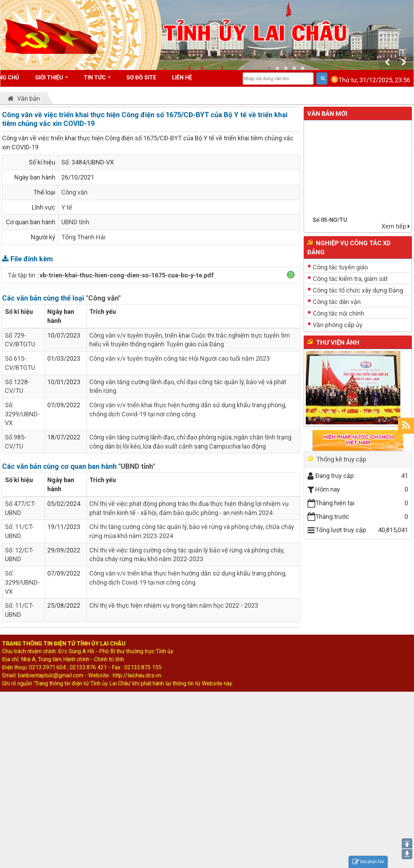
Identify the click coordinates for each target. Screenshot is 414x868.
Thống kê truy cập (341, 459)
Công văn (74, 192)
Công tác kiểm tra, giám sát (350, 279)
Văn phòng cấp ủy (338, 325)
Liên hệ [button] (182, 77)
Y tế (67, 207)
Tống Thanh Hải (83, 237)
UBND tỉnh (75, 222)
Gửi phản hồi (368, 862)
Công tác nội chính (339, 313)
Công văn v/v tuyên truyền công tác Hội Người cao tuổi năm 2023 (180, 358)
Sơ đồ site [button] (141, 77)
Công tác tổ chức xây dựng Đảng (358, 290)
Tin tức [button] (97, 80)
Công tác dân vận (337, 302)
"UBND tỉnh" (137, 466)
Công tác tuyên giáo (340, 267)
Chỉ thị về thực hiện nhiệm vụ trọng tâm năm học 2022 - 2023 (174, 605)
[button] (291, 275)
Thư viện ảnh (338, 342)
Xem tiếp (396, 226)
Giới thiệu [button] (51, 80)
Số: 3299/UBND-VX (22, 414)
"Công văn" (103, 298)
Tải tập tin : (111, 275)
